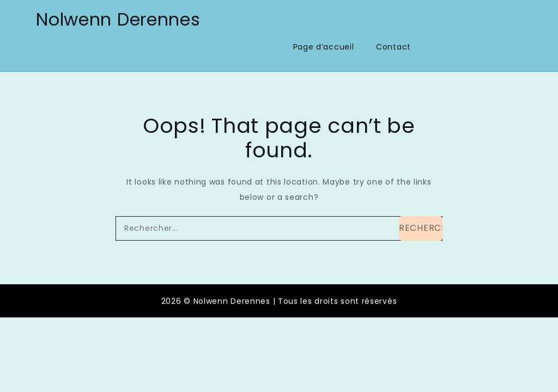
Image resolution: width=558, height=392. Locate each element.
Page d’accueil (324, 47)
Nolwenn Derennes (118, 19)
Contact (393, 47)
